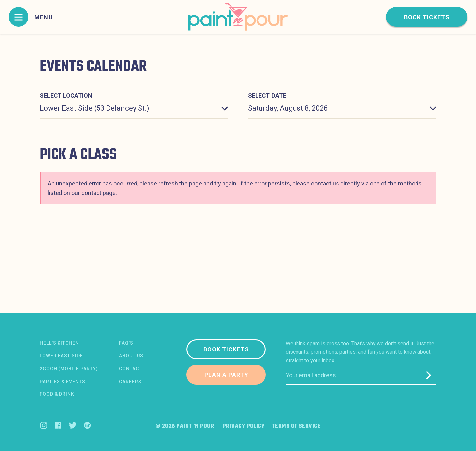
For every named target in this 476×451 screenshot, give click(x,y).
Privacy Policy (244, 426)
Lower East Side (61, 356)
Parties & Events (62, 382)
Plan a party (226, 375)
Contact (130, 369)
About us (131, 356)
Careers (130, 382)
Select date (267, 96)
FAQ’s (126, 343)
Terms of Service (296, 426)
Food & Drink (57, 394)
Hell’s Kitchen (59, 343)
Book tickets (427, 17)
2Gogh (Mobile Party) (69, 369)
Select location (66, 96)
